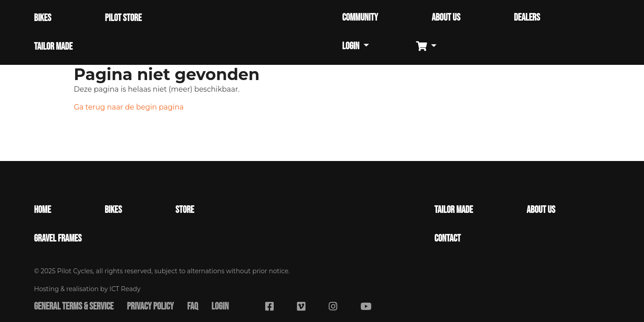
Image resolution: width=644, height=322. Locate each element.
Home (42, 210)
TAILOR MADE (53, 47)
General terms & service (74, 307)
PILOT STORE (123, 18)
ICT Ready (125, 289)
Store (185, 210)
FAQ (192, 307)
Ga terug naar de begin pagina (129, 107)
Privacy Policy (150, 307)
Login (220, 307)
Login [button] (352, 46)
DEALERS (527, 18)
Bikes (113, 210)
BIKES (42, 18)
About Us (541, 210)
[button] (430, 47)
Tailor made (453, 210)
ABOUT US (446, 18)
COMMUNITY (360, 18)
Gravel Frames (58, 239)
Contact (447, 239)
